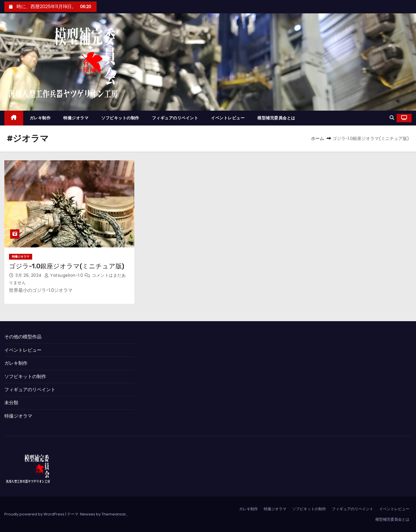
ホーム (318, 138)
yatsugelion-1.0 (64, 275)
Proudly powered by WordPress (35, 514)
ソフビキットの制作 (120, 118)
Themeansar (114, 514)
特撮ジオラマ (76, 118)
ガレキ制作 (40, 118)
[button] (392, 118)
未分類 (11, 403)
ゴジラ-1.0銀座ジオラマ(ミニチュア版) (67, 266)
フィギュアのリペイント (175, 118)
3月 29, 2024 (29, 275)
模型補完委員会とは (276, 118)
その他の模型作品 (23, 337)
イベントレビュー (228, 118)
